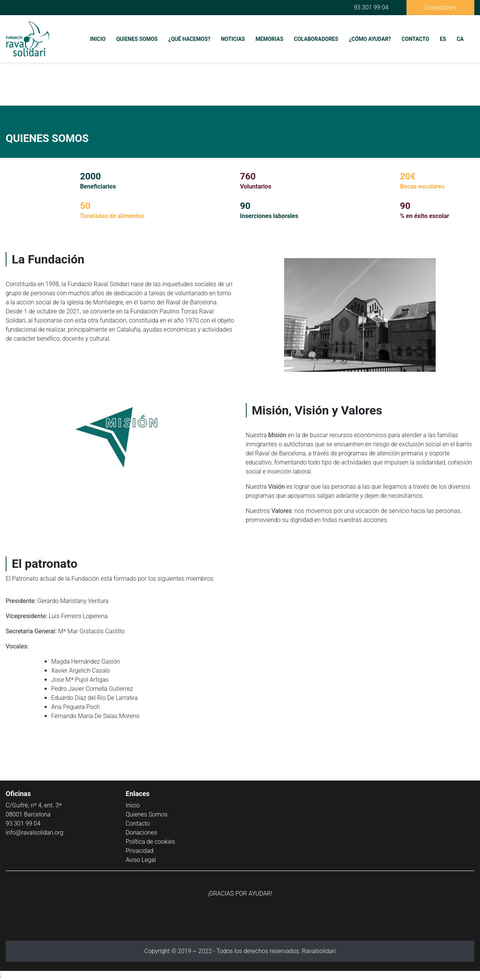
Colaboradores (316, 39)
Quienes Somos (137, 39)
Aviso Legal (141, 860)
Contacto (415, 39)
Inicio (98, 39)
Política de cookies (150, 842)
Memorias (270, 39)
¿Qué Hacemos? (189, 39)
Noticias (233, 39)
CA (460, 39)
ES (443, 39)
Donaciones (440, 7)
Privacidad (140, 851)
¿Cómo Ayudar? (370, 39)
